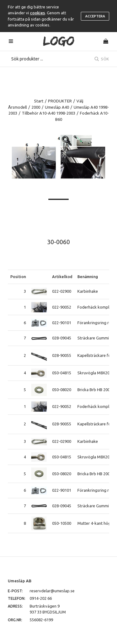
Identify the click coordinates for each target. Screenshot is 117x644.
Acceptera (95, 16)
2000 (36, 107)
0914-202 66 (41, 598)
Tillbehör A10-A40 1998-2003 (49, 113)
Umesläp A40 (57, 107)
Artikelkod (62, 277)
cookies (37, 13)
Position (18, 277)
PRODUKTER (60, 101)
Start (39, 101)
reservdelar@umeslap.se (52, 591)
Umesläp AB (20, 581)
